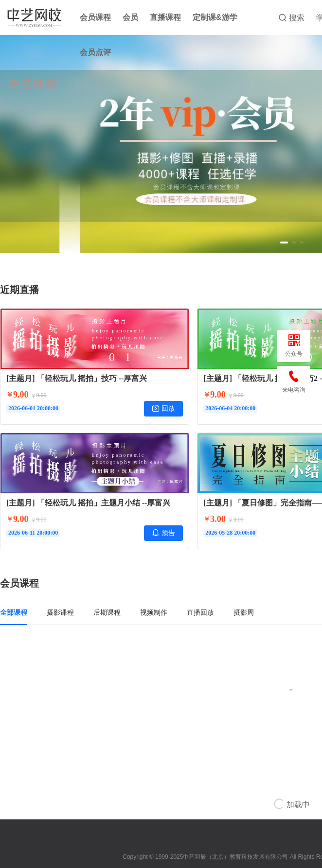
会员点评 (95, 52)
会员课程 (95, 17)
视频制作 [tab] (154, 612)
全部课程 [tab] (14, 612)
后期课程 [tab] (107, 612)
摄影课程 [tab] (60, 612)
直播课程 (165, 17)
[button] (284, 243)
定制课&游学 (215, 17)
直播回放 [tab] (200, 612)
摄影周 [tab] (244, 612)
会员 (130, 17)
